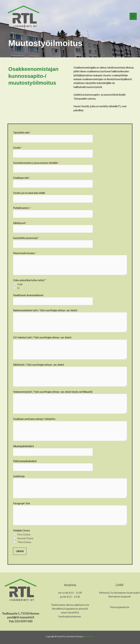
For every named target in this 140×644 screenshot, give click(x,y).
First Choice (24, 535)
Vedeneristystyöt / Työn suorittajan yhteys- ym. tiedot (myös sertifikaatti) (53, 392)
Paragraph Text (22, 503)
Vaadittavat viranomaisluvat (28, 295)
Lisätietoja (19, 476)
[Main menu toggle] (133, 17)
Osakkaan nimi (22, 178)
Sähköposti (20, 223)
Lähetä (20, 551)
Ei (18, 288)
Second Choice (25, 538)
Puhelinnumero (22, 208)
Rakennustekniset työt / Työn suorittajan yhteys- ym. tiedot (45, 310)
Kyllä (20, 284)
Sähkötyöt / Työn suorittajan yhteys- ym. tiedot (39, 365)
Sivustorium (89, 636)
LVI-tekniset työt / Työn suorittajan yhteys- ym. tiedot (42, 337)
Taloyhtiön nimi (22, 133)
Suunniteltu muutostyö (26, 238)
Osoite (18, 148)
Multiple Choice (21, 531)
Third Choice (24, 542)
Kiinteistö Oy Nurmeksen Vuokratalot (119, 593)
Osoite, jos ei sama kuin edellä (29, 193)
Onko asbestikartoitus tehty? (30, 280)
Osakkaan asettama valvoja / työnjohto (34, 419)
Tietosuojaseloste (119, 607)
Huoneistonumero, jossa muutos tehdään (36, 163)
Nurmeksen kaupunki (119, 597)
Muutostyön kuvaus (25, 253)
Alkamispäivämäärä (23, 446)
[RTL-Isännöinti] (24, 17)
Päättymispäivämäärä (25, 461)
